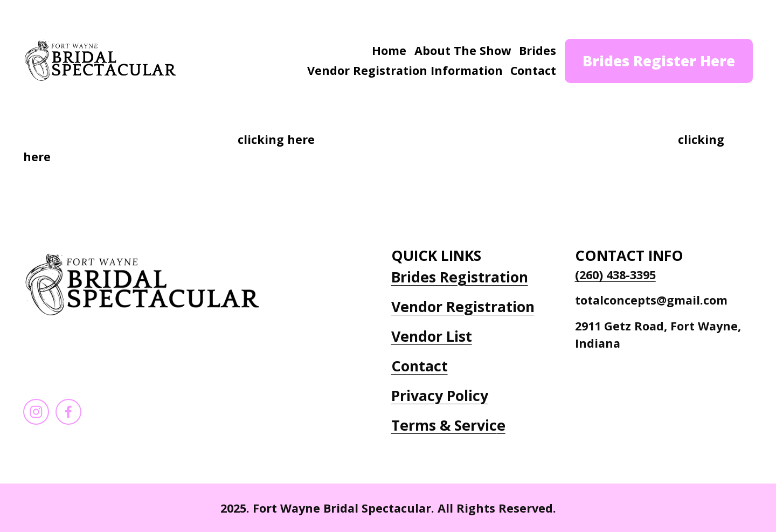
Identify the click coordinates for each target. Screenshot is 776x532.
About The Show (463, 50)
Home (389, 50)
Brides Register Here (659, 61)
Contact (533, 70)
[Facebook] (68, 412)
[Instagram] (36, 412)
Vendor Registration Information (405, 70)
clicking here (276, 139)
